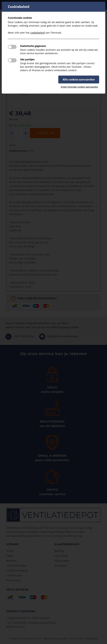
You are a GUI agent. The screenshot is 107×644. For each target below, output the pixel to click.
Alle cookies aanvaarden (79, 79)
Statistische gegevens (33, 46)
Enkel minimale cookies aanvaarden (80, 87)
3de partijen (27, 59)
